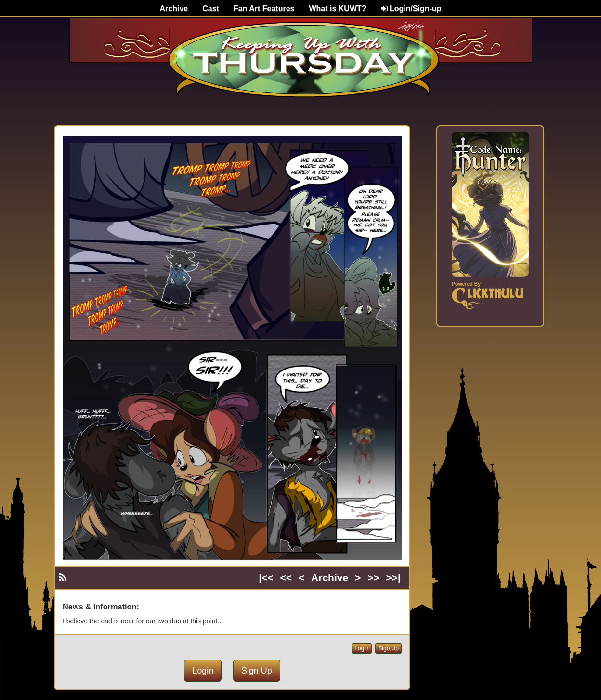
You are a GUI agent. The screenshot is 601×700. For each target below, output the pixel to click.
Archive (174, 8)
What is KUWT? (337, 8)
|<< (266, 577)
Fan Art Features (264, 8)
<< (286, 577)
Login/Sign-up (411, 8)
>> (373, 577)
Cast (211, 8)
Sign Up (388, 648)
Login (361, 648)
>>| (393, 577)
